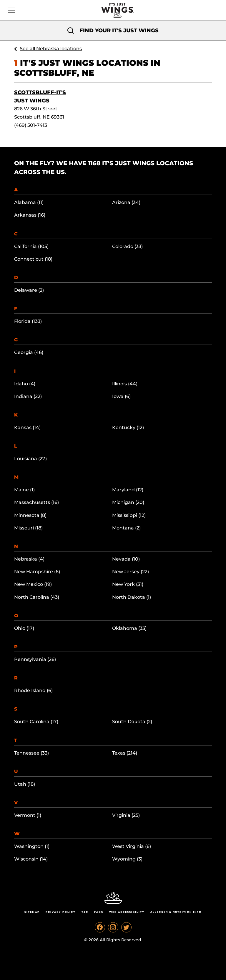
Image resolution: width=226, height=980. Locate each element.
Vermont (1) (28, 815)
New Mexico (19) (33, 584)
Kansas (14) (27, 427)
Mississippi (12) (129, 515)
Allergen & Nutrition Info (176, 912)
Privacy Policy (61, 912)
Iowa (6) (121, 396)
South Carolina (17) (36, 722)
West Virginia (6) (132, 846)
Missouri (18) (28, 528)
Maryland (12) (128, 490)
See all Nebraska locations (51, 49)
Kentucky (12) (128, 427)
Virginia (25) (126, 815)
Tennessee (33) (31, 753)
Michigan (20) (128, 502)
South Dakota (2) (132, 722)
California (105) (31, 246)
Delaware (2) (29, 290)
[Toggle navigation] (11, 10)
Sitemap (32, 912)
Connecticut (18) (33, 259)
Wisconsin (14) (31, 859)
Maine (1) (24, 490)
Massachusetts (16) (36, 502)
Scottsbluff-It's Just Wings (40, 97)
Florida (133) (28, 321)
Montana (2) (126, 528)
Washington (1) (32, 846)
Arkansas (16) (30, 215)
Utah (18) (25, 784)
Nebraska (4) (29, 559)
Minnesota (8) (30, 515)
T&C (85, 912)
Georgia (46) (29, 352)
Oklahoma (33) (129, 628)
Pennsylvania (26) (35, 659)
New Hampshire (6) (37, 572)
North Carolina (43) (37, 597)
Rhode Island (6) (33, 690)
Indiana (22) (28, 396)
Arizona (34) (126, 202)
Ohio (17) (24, 628)
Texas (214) (125, 753)
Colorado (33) (127, 246)
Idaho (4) (25, 384)
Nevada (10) (126, 559)
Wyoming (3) (127, 859)
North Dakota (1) (132, 597)
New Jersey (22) (131, 572)
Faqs (99, 912)
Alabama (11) (29, 202)
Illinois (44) (125, 384)
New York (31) (128, 584)
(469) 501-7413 (31, 125)
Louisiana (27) (30, 459)
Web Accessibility (127, 912)
